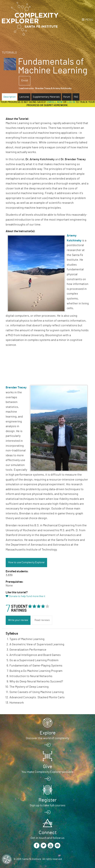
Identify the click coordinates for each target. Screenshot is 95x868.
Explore (48, 733)
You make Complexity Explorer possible (47, 772)
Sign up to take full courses (47, 805)
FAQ (76, 97)
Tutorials (9, 53)
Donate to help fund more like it (27, 596)
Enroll (25, 81)
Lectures (24, 97)
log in (71, 102)
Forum (67, 97)
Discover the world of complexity (47, 738)
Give (48, 767)
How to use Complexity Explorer (26, 562)
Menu (89, 20)
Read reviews (42, 620)
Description (10, 97)
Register (47, 800)
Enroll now (55, 102)
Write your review (18, 620)
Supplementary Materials (46, 97)
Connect (48, 833)
